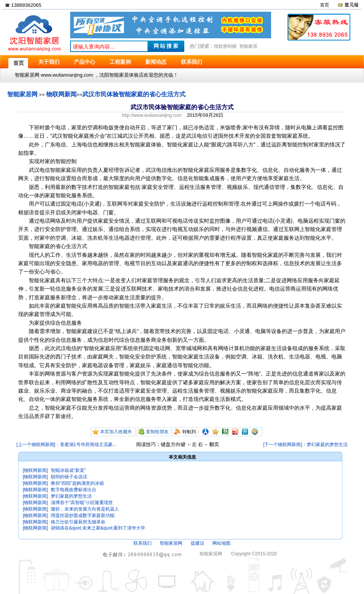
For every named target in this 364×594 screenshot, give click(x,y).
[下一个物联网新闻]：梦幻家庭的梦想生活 (305, 445)
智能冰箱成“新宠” (68, 470)
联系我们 (143, 543)
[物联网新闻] (35, 470)
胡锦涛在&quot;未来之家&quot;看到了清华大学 (98, 528)
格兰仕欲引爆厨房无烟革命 (78, 522)
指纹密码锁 (225, 46)
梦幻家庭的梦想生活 (71, 496)
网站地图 (221, 543)
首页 (325, 5)
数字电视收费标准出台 (74, 490)
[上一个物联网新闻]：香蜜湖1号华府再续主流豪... (66, 445)
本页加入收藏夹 (116, 432)
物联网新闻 (61, 94)
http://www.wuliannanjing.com (152, 115)
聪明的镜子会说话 (69, 477)
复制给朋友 (157, 432)
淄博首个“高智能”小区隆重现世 (82, 503)
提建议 (198, 543)
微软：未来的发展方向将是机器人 (85, 509)
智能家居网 (22, 94)
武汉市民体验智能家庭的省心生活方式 (134, 94)
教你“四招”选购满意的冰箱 (77, 483)
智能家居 (248, 46)
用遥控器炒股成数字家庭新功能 (83, 515)
